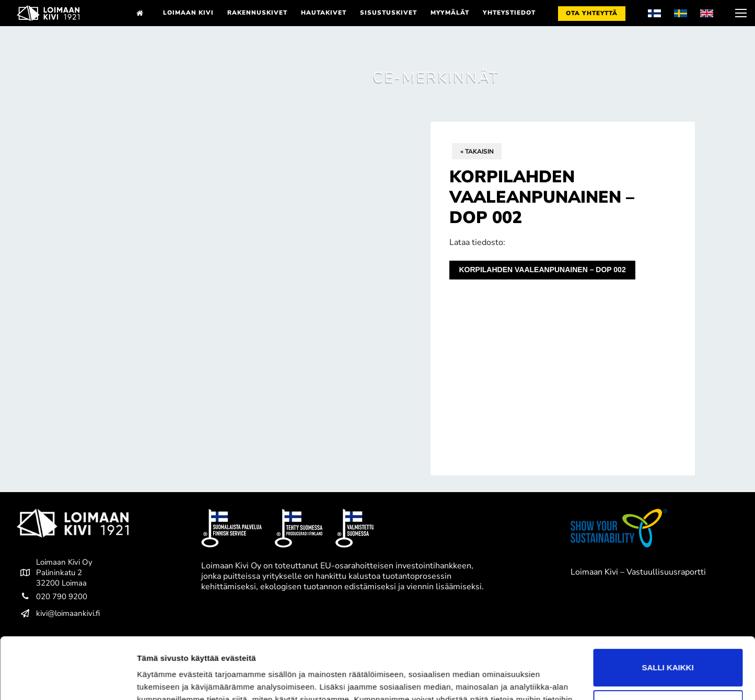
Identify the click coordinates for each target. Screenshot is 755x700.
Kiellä (668, 647)
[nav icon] (740, 13)
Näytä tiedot (160, 679)
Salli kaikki (667, 606)
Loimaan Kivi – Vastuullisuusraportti (638, 572)
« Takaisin (477, 151)
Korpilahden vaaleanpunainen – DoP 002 (542, 270)
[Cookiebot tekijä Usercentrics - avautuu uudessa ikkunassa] (68, 680)
